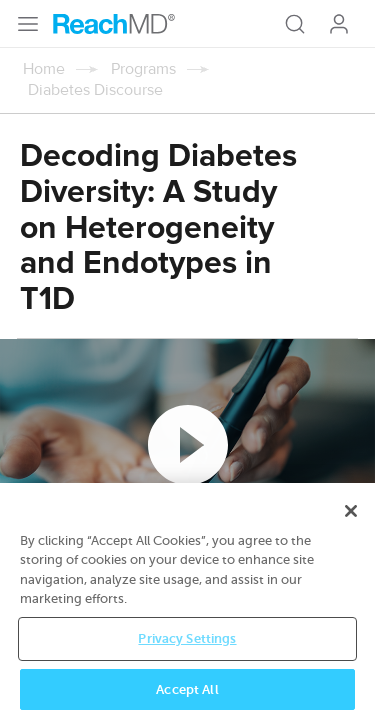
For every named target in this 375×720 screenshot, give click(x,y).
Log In (339, 24)
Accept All (187, 691)
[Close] (351, 513)
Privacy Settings (187, 640)
